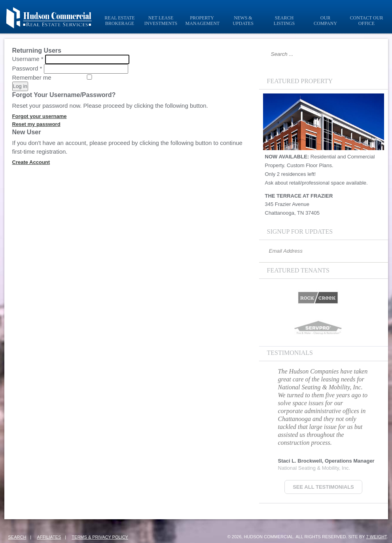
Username (28, 59)
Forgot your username (40, 116)
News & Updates (243, 21)
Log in (20, 86)
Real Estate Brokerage (119, 21)
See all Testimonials (323, 487)
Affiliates (49, 537)
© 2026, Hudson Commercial (260, 537)
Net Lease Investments (161, 21)
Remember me (32, 77)
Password (27, 68)
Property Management (203, 21)
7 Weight (376, 537)
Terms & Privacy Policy (100, 537)
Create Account (31, 162)
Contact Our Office (367, 21)
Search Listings (284, 21)
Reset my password (36, 124)
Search (17, 537)
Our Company (325, 21)
